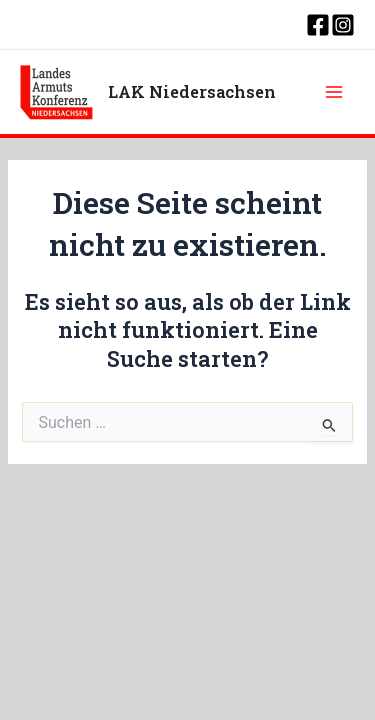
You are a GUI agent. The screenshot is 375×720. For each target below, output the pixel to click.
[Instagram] (343, 25)
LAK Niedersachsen (192, 91)
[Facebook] (318, 25)
